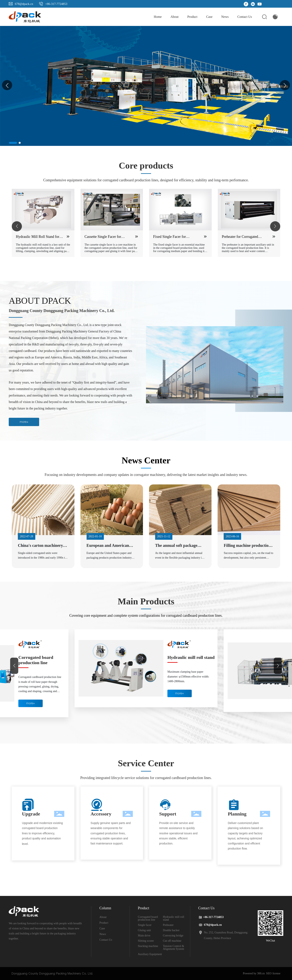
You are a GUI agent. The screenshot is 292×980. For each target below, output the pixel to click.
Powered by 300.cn (254, 973)
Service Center (146, 763)
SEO (269, 973)
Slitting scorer (146, 941)
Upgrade (31, 814)
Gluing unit (144, 930)
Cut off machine (172, 941)
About (103, 917)
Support (168, 814)
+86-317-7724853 (56, 4)
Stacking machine (148, 946)
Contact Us (106, 940)
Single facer (145, 925)
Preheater (168, 925)
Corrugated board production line (36, 660)
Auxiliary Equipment (150, 954)
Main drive (144, 936)
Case (102, 928)
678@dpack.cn (24, 4)
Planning (237, 814)
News (103, 934)
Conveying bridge (173, 936)
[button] (285, 85)
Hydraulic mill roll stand (191, 657)
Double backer (171, 930)
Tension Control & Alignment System (173, 947)
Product (104, 923)
